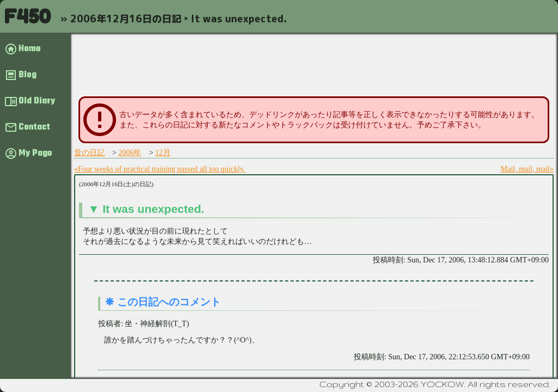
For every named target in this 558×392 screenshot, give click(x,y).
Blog (28, 75)
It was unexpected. (153, 209)
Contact (34, 127)
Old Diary (37, 101)
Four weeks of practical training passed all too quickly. (162, 169)
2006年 (130, 153)
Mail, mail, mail (525, 169)
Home (29, 49)
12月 (163, 153)
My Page (35, 154)
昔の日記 (89, 153)
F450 (27, 16)
